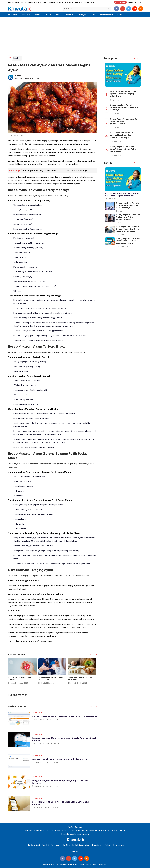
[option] (23, 672)
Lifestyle (69, 15)
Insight (16, 58)
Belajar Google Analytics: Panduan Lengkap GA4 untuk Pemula (61, 718)
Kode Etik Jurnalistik (56, 2)
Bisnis (48, 15)
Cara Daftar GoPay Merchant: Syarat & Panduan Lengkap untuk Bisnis (124, 94)
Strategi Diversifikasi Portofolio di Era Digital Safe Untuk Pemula (61, 803)
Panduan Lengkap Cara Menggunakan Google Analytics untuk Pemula (61, 739)
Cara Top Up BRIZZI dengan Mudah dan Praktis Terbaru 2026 (22, 678)
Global (58, 15)
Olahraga (81, 15)
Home (12, 15)
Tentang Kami (13, 2)
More (119, 15)
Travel (92, 15)
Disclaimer (69, 2)
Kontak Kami (89, 2)
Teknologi (25, 15)
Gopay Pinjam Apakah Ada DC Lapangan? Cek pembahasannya (124, 121)
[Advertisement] (75, 37)
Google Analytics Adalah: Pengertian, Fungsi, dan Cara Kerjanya (61, 782)
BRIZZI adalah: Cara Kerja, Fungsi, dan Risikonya (52, 678)
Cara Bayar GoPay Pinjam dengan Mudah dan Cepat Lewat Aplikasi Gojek (55, 171)
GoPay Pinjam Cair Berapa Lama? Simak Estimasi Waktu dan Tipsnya (123, 149)
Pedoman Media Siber (37, 2)
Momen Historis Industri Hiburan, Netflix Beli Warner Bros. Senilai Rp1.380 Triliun (82, 679)
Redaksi (24, 2)
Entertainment (106, 15)
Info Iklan (79, 2)
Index (93, 654)
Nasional (38, 15)
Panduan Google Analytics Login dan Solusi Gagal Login (61, 759)
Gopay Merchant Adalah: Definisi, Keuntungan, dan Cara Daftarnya (124, 107)
